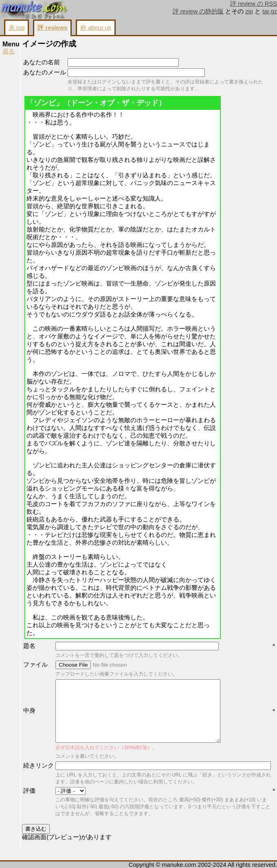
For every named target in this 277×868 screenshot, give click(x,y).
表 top (16, 28)
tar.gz (270, 11)
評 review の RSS (254, 4)
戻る (9, 51)
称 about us (96, 28)
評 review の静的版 (198, 11)
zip (249, 11)
